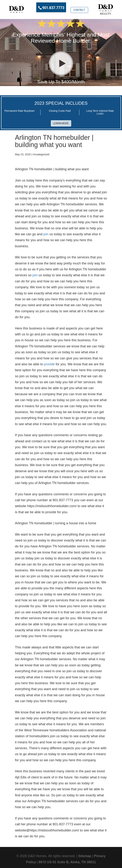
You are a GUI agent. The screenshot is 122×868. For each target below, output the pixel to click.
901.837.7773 (53, 7)
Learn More (61, 122)
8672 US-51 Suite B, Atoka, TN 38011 (67, 860)
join (46, 233)
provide (49, 362)
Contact (79, 7)
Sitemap (85, 854)
